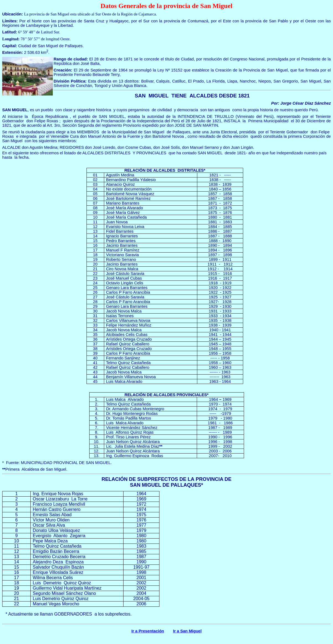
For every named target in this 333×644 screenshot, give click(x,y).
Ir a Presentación (148, 631)
